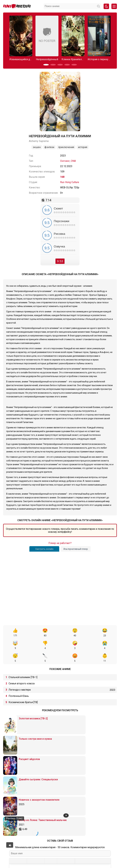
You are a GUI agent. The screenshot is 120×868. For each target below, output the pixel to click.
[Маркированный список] (48, 787)
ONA (73, 161)
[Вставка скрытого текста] (95, 787)
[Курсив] (18, 787)
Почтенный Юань (19, 683)
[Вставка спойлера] (89, 787)
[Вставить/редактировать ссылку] (66, 787)
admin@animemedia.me (43, 860)
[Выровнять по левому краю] (30, 787)
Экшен (37, 147)
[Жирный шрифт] (13, 787)
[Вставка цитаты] (78, 787)
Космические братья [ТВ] (23, 690)
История (83, 147)
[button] (46, 65)
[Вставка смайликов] (61, 787)
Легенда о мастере (20, 677)
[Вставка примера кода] (84, 787)
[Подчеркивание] (24, 787)
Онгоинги (48, 851)
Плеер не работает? (60, 543)
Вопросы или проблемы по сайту (71, 851)
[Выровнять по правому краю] (41, 787)
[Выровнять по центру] (36, 787)
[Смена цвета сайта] (106, 6)
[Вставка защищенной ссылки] (71, 787)
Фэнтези (49, 147)
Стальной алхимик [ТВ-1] (23, 665)
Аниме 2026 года (33, 851)
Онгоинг (65, 161)
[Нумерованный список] (54, 787)
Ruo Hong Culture (70, 182)
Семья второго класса (22, 671)
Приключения (66, 147)
